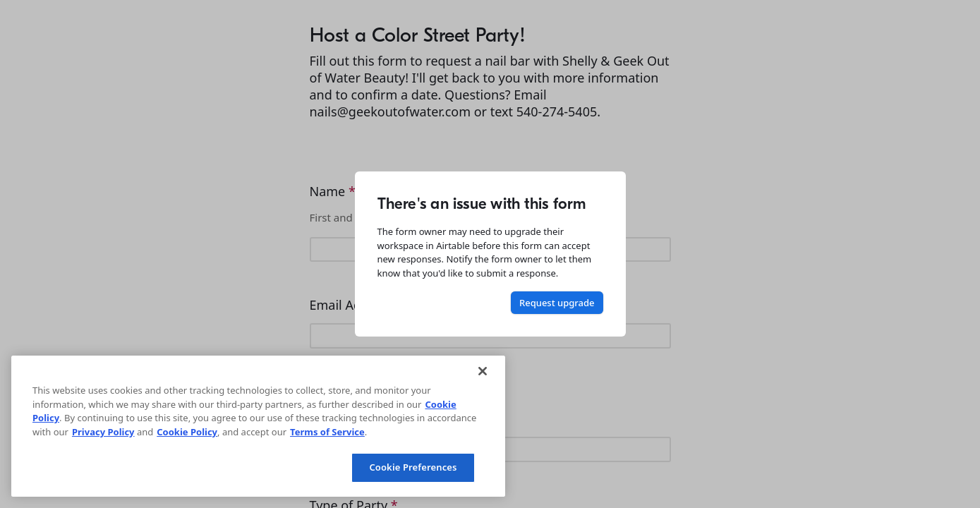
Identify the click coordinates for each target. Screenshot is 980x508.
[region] (258, 426)
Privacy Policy (103, 432)
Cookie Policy (187, 432)
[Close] (483, 371)
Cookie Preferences (413, 467)
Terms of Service (327, 432)
